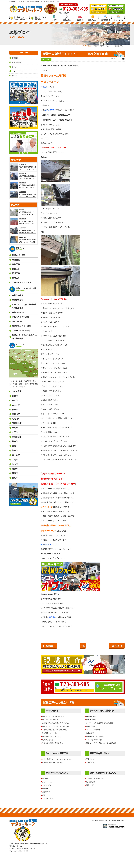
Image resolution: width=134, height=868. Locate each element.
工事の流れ (67, 18)
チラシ (14, 67)
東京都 (15, 428)
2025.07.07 (24, 230)
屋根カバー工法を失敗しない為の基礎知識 (101, 743)
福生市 (15, 441)
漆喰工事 (16, 264)
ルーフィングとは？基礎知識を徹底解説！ (101, 723)
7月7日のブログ (50, 110)
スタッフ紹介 (47, 785)
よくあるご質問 (48, 799)
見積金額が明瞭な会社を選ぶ (52, 743)
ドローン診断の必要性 (94, 740)
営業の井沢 (45, 87)
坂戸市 (15, 410)
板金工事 (16, 269)
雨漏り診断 (90, 785)
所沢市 (15, 469)
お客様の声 (46, 792)
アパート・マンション (21, 282)
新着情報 (15, 58)
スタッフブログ (46, 59)
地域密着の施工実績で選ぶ (52, 736)
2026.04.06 (24, 167)
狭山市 (15, 464)
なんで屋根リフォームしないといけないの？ (58, 759)
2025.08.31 (24, 212)
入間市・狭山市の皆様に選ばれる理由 (56, 723)
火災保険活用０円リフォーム (52, 762)
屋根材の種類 (91, 720)
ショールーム (119, 18)
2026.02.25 (24, 194)
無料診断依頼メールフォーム (109, 687)
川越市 (15, 396)
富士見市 (16, 455)
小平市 (15, 432)
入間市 (15, 460)
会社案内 (54, 18)
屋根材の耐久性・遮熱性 (95, 736)
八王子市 (16, 405)
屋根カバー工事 (19, 255)
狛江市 (15, 401)
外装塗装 (16, 260)
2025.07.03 (24, 240)
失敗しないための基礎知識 (39, 18)
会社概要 (45, 778)
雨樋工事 (16, 273)
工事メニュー (93, 18)
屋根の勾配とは (92, 726)
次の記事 (116, 646)
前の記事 (50, 646)
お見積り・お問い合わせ (95, 778)
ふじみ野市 (17, 391)
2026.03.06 (24, 185)
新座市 (15, 451)
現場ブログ (46, 795)
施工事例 (80, 18)
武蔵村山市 (17, 423)
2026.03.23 (24, 176)
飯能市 (15, 473)
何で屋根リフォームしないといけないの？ (20, 18)
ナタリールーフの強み (50, 720)
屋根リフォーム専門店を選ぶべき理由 (56, 726)
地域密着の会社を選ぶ (50, 733)
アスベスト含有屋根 (93, 730)
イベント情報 (17, 62)
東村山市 (16, 414)
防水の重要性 (91, 733)
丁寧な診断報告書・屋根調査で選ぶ (55, 730)
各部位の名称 (91, 716)
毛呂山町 (16, 419)
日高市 (15, 478)
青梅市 (15, 446)
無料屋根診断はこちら (49, 545)
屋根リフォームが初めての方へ (53, 716)
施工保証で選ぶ (48, 740)
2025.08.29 (24, 221)
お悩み (14, 76)
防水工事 (16, 278)
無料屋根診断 (106, 18)
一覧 (83, 646)
